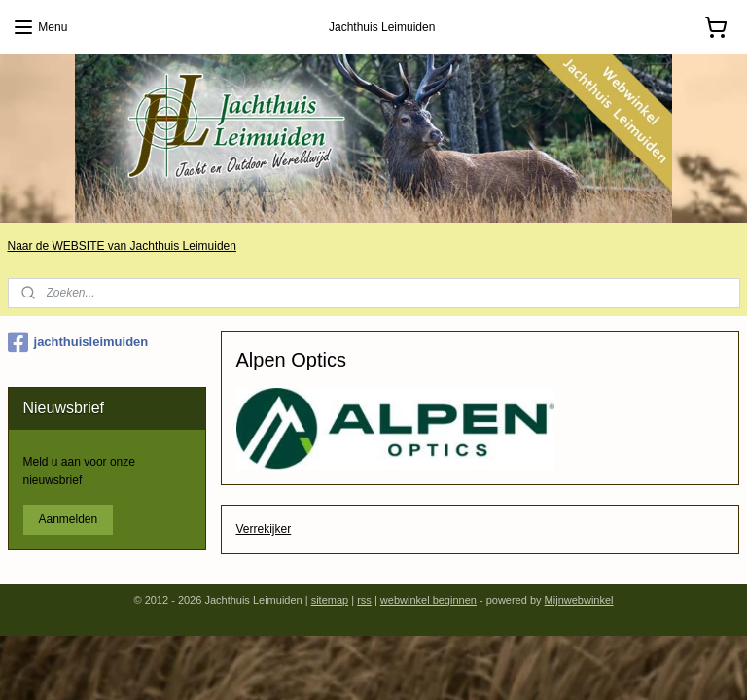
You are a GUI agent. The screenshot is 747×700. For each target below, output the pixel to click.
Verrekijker (264, 529)
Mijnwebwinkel (579, 600)
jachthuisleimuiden (78, 342)
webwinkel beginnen (428, 600)
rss (364, 600)
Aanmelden (69, 519)
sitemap (330, 600)
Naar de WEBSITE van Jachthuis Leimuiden (122, 246)
